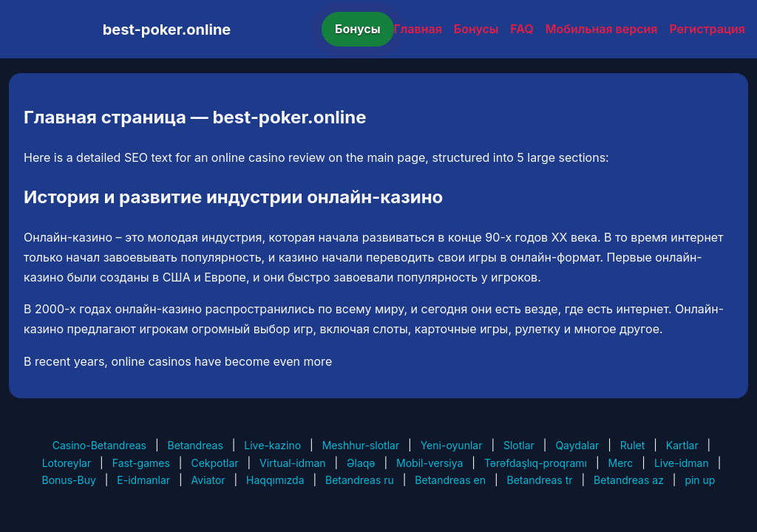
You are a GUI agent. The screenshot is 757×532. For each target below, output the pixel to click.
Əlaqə (361, 463)
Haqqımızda (275, 480)
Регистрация (707, 29)
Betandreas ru (360, 480)
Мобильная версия (602, 29)
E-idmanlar (143, 480)
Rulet (632, 445)
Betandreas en (450, 480)
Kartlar (682, 445)
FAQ (522, 29)
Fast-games (141, 463)
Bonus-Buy (69, 480)
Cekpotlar (214, 463)
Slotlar (519, 445)
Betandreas (196, 445)
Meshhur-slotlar (361, 445)
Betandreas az (629, 480)
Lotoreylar (67, 463)
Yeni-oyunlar (452, 445)
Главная (418, 29)
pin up (700, 480)
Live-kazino (272, 445)
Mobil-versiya (430, 463)
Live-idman (682, 463)
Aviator (208, 480)
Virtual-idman (292, 463)
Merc (621, 463)
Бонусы (358, 29)
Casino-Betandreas (99, 445)
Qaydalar (577, 445)
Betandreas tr (539, 480)
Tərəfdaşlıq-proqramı (536, 463)
